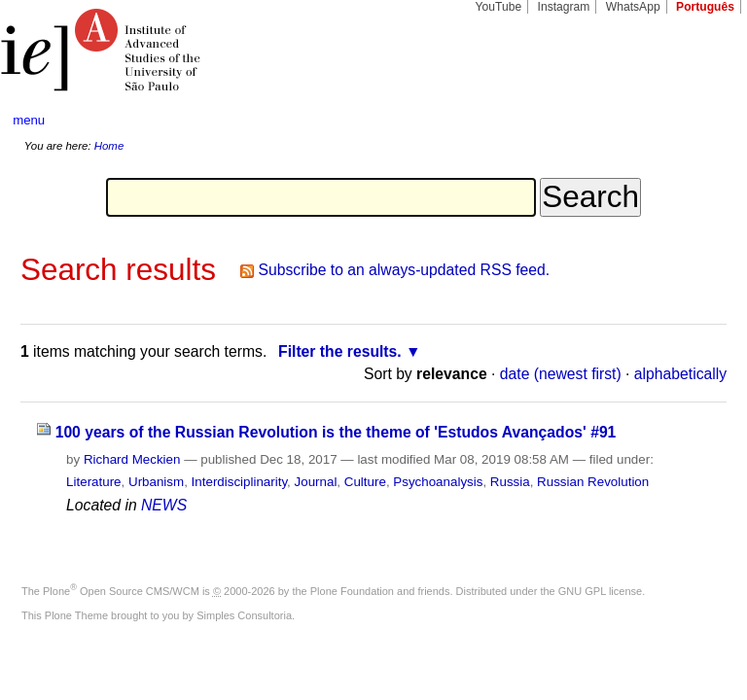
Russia (510, 482)
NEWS (164, 505)
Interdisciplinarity (240, 482)
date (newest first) (561, 374)
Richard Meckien (132, 459)
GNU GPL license (600, 591)
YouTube (499, 7)
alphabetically (680, 374)
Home (109, 146)
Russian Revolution (593, 482)
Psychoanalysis (438, 482)
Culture (365, 482)
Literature (93, 482)
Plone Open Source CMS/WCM (121, 591)
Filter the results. (340, 351)
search (694, 121)
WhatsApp (633, 7)
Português (705, 7)
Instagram (564, 7)
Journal (316, 482)
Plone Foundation (352, 591)
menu (29, 120)
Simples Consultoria (244, 615)
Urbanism (156, 482)
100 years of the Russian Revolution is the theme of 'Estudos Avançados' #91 (336, 432)
